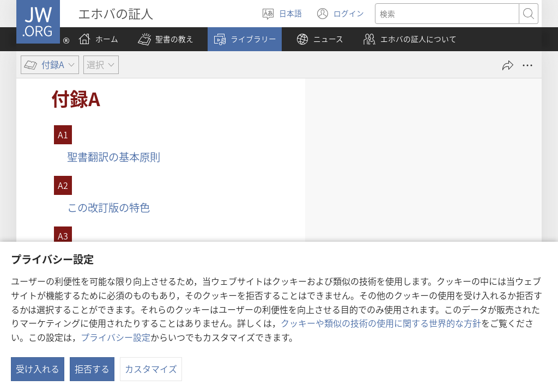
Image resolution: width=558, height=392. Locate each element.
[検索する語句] (447, 14)
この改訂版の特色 (108, 207)
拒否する (92, 369)
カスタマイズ (151, 369)
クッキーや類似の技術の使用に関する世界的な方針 (381, 323)
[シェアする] (508, 65)
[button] (166, 39)
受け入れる (38, 369)
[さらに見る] (527, 65)
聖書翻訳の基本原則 (114, 157)
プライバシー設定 (116, 337)
